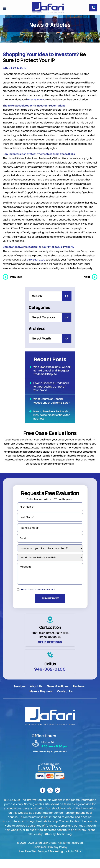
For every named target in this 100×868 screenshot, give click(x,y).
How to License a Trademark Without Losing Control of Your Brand (51, 394)
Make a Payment (41, 700)
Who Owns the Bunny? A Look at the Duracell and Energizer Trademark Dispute (52, 378)
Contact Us (65, 700)
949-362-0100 (36, 107)
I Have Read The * (38, 600)
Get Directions (50, 651)
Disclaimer (47, 600)
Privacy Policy (58, 856)
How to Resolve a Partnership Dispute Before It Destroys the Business (52, 422)
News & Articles (58, 695)
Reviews (79, 695)
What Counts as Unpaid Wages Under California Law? (51, 408)
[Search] (67, 304)
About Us (36, 695)
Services (20, 695)
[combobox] (45, 304)
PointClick (74, 860)
